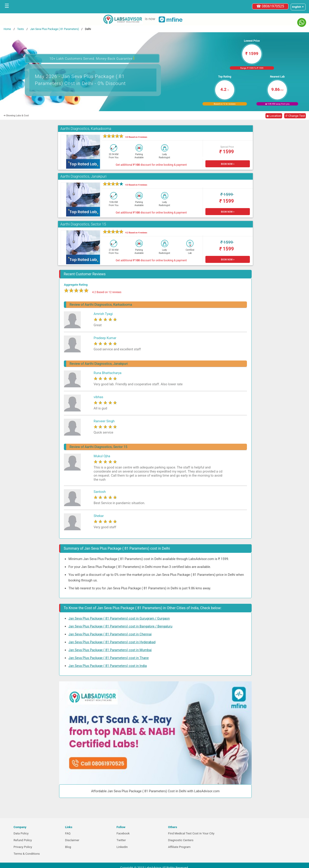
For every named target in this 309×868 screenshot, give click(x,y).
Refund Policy (23, 840)
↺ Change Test (295, 116)
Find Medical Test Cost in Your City (191, 833)
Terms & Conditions (27, 854)
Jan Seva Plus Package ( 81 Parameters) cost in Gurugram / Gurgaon (119, 618)
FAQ (68, 833)
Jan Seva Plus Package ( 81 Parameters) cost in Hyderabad (112, 642)
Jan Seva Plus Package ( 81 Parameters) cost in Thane (108, 658)
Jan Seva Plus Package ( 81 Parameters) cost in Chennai (110, 634)
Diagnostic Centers (181, 840)
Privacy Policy (23, 847)
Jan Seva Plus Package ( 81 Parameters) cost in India (108, 666)
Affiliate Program (179, 847)
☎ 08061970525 (270, 6)
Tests (20, 29)
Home (7, 29)
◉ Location (274, 116)
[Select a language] (298, 7)
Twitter (121, 840)
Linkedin (122, 847)
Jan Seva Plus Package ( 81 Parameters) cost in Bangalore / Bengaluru (120, 626)
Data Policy (21, 833)
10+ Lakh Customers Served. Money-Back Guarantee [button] (92, 58)
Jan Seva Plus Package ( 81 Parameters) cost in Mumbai (110, 650)
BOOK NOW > (228, 164)
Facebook (123, 833)
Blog (68, 847)
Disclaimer (72, 840)
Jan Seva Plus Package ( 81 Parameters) (54, 29)
